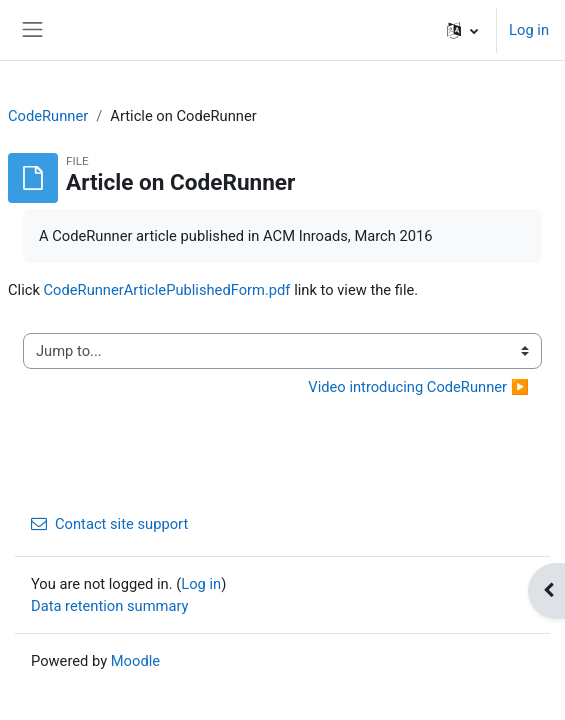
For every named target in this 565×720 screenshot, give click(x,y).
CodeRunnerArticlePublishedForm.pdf (167, 290)
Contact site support (109, 524)
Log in (529, 30)
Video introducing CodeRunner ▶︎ (418, 387)
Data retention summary (110, 606)
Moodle (135, 661)
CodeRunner (48, 116)
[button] (462, 30)
